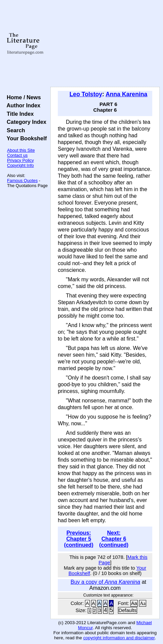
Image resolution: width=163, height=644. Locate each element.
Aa (134, 603)
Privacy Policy (21, 160)
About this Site (21, 150)
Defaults (128, 610)
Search (14, 130)
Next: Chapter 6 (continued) (114, 539)
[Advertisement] (105, 44)
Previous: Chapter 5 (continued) (79, 539)
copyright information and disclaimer (119, 638)
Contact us (17, 155)
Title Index (19, 114)
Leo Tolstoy (86, 94)
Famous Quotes (22, 181)
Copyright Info (21, 165)
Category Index (25, 122)
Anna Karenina (126, 94)
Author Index (22, 105)
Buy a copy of (105, 582)
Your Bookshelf (25, 138)
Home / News (22, 97)
